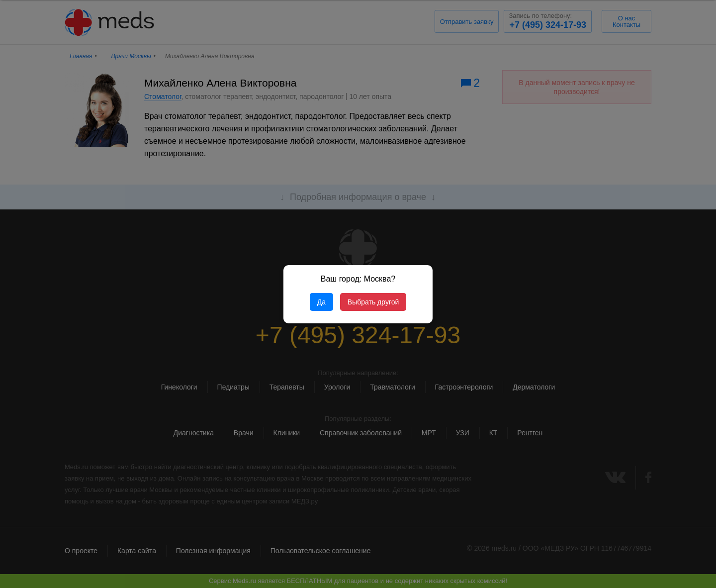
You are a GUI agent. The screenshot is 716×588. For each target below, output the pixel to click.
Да (321, 302)
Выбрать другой (373, 302)
